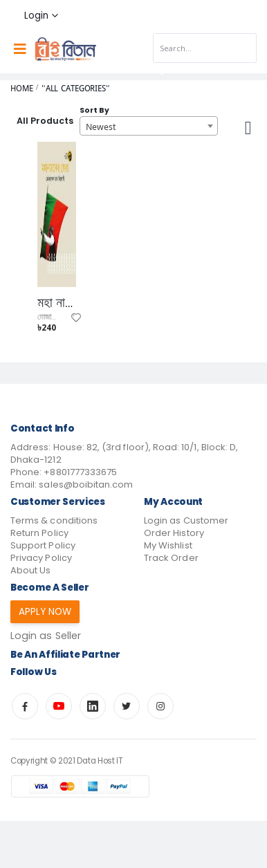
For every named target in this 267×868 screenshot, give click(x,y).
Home (22, 88)
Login (36, 16)
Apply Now (45, 612)
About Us (30, 570)
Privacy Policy (41, 558)
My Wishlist (168, 545)
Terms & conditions (54, 520)
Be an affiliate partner (65, 655)
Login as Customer (186, 520)
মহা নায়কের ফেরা (57, 303)
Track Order (171, 558)
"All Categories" (76, 88)
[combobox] (149, 126)
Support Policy (43, 545)
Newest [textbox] (101, 127)
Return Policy (39, 533)
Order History (174, 533)
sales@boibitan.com (86, 484)
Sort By (94, 110)
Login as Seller (46, 636)
